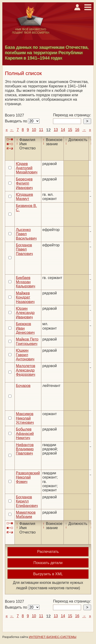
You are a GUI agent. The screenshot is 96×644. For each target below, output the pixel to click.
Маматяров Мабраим (26, 515)
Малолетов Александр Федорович (26, 370)
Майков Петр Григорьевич (27, 341)
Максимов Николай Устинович (25, 418)
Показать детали (48, 563)
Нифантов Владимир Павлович (25, 449)
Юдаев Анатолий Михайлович (27, 168)
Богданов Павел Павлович (24, 249)
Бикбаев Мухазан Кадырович (26, 282)
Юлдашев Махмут (24, 197)
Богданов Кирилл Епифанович (27, 501)
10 (34, 130)
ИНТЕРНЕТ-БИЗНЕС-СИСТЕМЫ (53, 637)
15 (70, 130)
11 (41, 130)
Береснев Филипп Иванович (24, 183)
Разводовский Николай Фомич (28, 477)
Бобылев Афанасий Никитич (25, 434)
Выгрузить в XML (48, 574)
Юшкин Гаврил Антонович (25, 355)
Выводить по (16, 121)
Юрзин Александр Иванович (25, 313)
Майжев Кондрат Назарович (25, 297)
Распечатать (48, 552)
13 (56, 130)
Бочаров (23, 386)
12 (49, 130)
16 (77, 130)
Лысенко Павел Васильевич (26, 234)
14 (63, 130)
